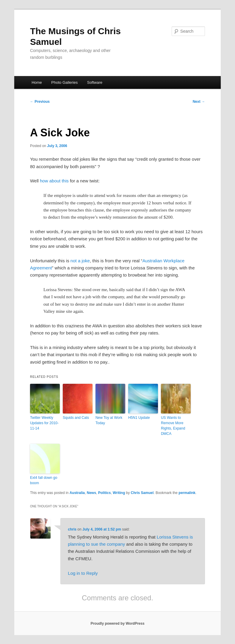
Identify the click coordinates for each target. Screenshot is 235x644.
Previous (40, 102)
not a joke (80, 261)
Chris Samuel (142, 493)
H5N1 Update (139, 418)
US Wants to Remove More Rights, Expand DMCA (173, 426)
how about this (54, 181)
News (91, 493)
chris (72, 529)
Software (95, 82)
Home (37, 82)
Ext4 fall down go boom (44, 480)
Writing (119, 493)
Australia (77, 493)
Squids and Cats (76, 418)
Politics (105, 493)
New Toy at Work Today (109, 420)
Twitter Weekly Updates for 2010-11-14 (44, 423)
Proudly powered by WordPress (117, 624)
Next (199, 102)
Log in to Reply (83, 573)
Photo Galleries (64, 82)
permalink (187, 493)
